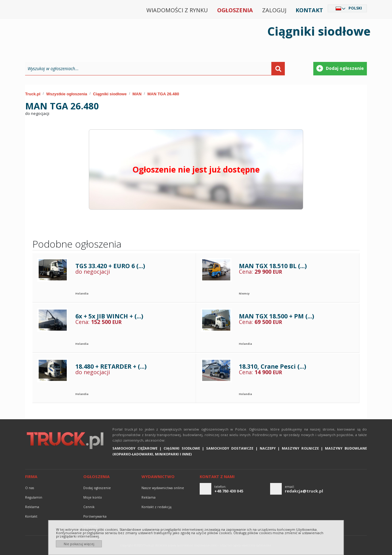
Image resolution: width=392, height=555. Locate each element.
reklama (32, 507)
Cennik (89, 507)
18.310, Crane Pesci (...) (273, 366)
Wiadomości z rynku (177, 10)
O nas (30, 488)
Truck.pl (33, 94)
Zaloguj (274, 10)
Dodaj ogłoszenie (97, 488)
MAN (137, 94)
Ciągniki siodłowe (110, 94)
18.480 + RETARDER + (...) (111, 366)
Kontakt (309, 10)
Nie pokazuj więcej (79, 544)
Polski (355, 8)
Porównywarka (95, 516)
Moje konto (93, 497)
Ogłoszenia (235, 10)
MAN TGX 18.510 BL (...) (273, 266)
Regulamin (34, 497)
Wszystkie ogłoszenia (67, 94)
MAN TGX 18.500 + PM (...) (277, 316)
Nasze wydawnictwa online (163, 488)
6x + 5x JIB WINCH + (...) (109, 316)
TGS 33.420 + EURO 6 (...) (110, 266)
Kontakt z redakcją (156, 507)
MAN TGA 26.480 (163, 94)
